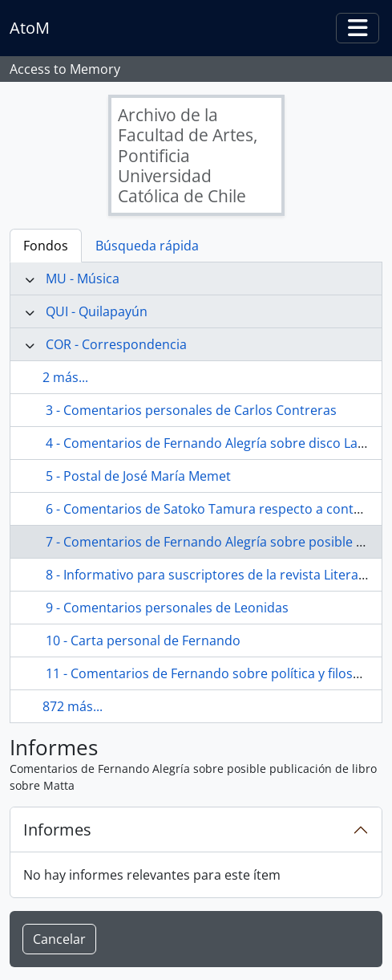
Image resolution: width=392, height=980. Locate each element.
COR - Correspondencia (116, 344)
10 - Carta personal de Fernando (143, 640)
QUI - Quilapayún (97, 311)
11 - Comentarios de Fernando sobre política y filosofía (210, 673)
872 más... (73, 706)
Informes (57, 830)
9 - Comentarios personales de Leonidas (167, 608)
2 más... (65, 377)
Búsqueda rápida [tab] (147, 246)
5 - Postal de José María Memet (138, 476)
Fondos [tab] (46, 246)
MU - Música (83, 279)
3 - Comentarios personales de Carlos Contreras (191, 410)
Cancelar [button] (59, 939)
